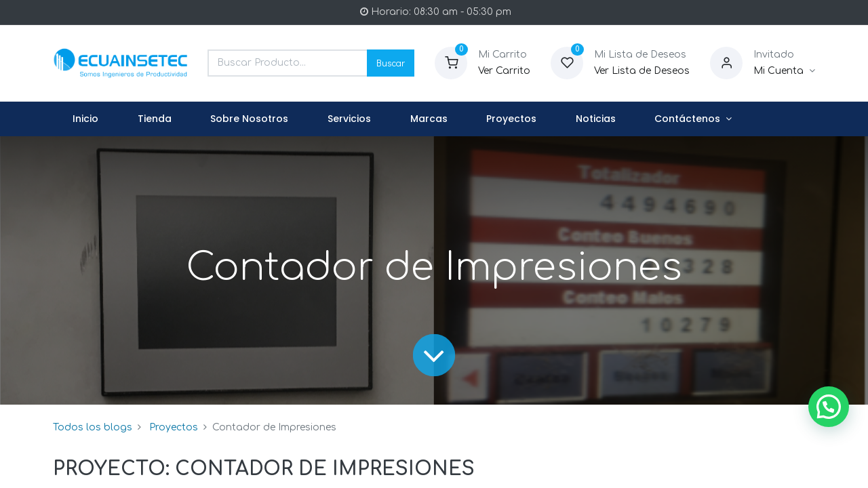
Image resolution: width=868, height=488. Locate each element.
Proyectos (174, 427)
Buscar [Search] (391, 63)
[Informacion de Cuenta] (784, 71)
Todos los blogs (93, 427)
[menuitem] (85, 119)
